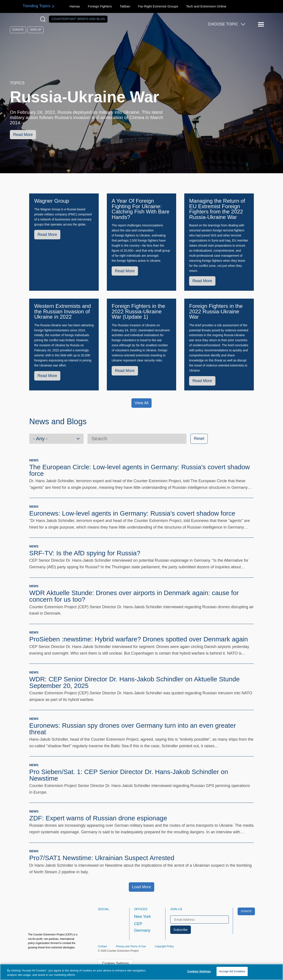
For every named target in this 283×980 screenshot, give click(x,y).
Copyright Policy (164, 946)
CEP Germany (142, 927)
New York (142, 917)
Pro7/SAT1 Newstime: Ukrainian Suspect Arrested (102, 858)
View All (142, 403)
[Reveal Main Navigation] (262, 24)
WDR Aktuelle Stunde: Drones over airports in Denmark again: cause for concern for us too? (134, 596)
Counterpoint (78, 19)
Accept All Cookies (232, 971)
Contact (102, 946)
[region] (141, 972)
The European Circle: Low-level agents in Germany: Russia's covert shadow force (139, 470)
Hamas (75, 6)
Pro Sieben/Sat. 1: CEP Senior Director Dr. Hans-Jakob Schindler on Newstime (129, 775)
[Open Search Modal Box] (44, 19)
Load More (141, 887)
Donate (18, 30)
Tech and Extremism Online (206, 6)
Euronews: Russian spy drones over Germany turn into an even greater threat (133, 729)
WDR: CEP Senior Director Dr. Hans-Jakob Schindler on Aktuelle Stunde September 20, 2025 (134, 682)
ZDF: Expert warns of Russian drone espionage (98, 818)
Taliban (125, 6)
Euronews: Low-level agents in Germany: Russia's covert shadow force (132, 513)
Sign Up (36, 30)
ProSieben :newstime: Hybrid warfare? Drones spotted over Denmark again (138, 639)
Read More (23, 135)
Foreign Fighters (100, 6)
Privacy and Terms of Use (131, 946)
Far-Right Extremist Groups (158, 6)
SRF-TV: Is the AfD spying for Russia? (85, 553)
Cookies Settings (115, 963)
